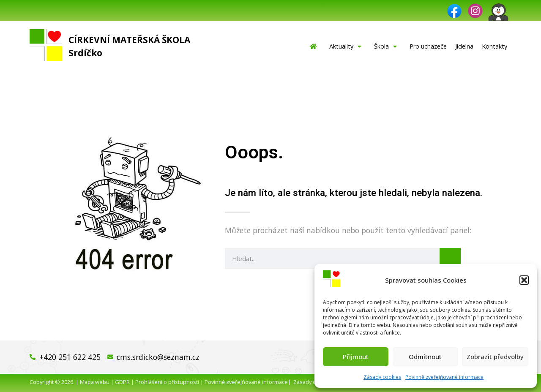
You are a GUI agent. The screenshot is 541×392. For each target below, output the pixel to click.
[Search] (450, 259)
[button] (524, 280)
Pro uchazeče (428, 46)
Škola (388, 46)
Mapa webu (95, 382)
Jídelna (464, 46)
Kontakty (495, 46)
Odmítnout (425, 357)
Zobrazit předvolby (495, 357)
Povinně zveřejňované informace (444, 377)
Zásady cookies (382, 377)
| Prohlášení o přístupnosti (164, 382)
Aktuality (347, 46)
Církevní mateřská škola (129, 40)
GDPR (122, 382)
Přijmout (356, 357)
